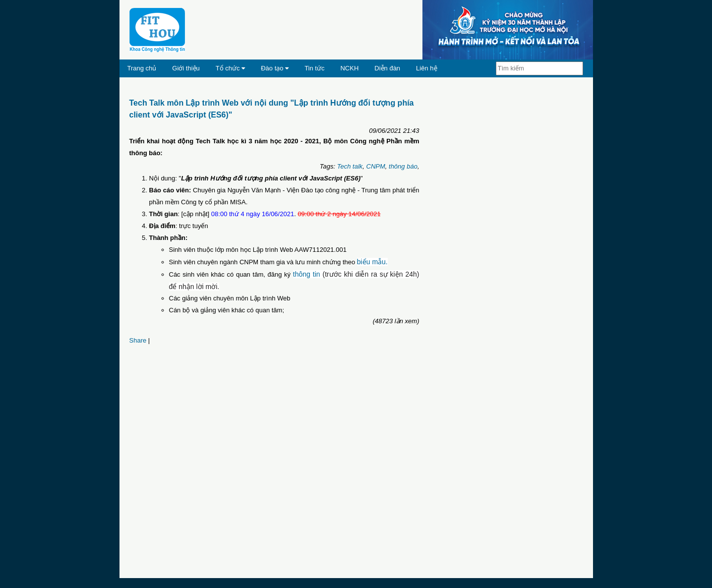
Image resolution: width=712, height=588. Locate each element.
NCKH (349, 68)
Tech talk (350, 166)
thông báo (403, 166)
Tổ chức (230, 68)
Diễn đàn (387, 68)
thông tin (307, 274)
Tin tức (314, 68)
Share (138, 340)
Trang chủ (142, 68)
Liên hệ (426, 68)
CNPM (376, 166)
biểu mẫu (371, 262)
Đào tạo (275, 68)
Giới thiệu (186, 68)
